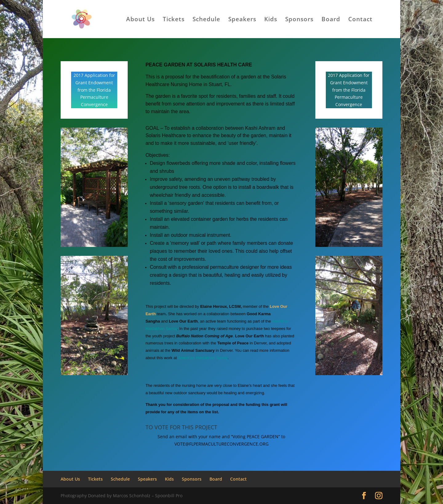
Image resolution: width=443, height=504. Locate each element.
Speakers (242, 20)
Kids (271, 20)
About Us (140, 20)
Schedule (206, 20)
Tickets (174, 20)
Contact (360, 20)
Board (331, 20)
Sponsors (299, 20)
